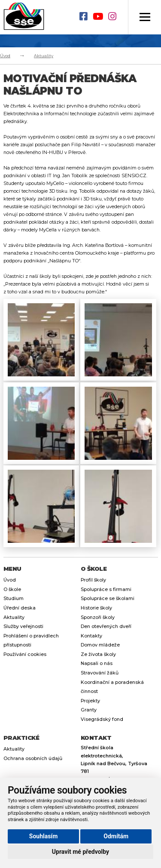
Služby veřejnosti (23, 626)
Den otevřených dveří (106, 626)
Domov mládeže (100, 645)
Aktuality (44, 56)
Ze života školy (98, 654)
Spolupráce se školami (108, 599)
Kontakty (91, 636)
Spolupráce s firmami (106, 589)
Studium (14, 599)
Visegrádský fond (102, 719)
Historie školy (96, 608)
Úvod (5, 56)
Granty (89, 710)
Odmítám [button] (116, 836)
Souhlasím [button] (44, 836)
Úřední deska (20, 608)
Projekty (90, 701)
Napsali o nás (97, 663)
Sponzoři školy (98, 617)
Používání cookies (25, 654)
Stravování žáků (100, 673)
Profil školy (93, 580)
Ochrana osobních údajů (33, 759)
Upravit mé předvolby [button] (80, 852)
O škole (12, 589)
